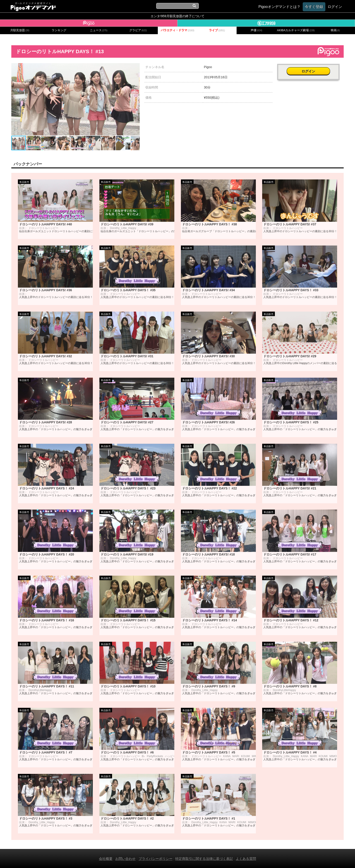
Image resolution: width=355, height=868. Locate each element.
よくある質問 (246, 858)
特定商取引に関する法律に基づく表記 (204, 858)
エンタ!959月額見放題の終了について (177, 16)
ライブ (217, 30)
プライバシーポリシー (156, 858)
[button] (136, 67)
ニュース (99, 30)
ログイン (310, 69)
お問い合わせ (125, 858)
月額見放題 (20, 30)
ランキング (59, 30)
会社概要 (106, 858)
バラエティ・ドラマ (177, 30)
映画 (335, 30)
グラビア (138, 30)
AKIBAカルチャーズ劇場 (296, 30)
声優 (257, 30)
